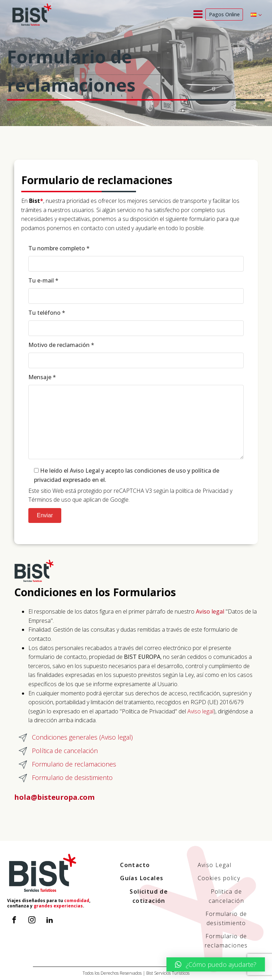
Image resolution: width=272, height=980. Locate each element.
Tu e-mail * (136, 292)
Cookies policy (219, 878)
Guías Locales (142, 878)
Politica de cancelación (226, 896)
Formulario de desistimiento (226, 918)
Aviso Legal (214, 865)
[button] (216, 964)
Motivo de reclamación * (136, 356)
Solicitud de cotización (149, 896)
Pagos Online (224, 14)
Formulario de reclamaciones (226, 941)
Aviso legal (200, 711)
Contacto (135, 865)
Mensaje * (136, 419)
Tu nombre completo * (136, 259)
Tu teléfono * (136, 324)
